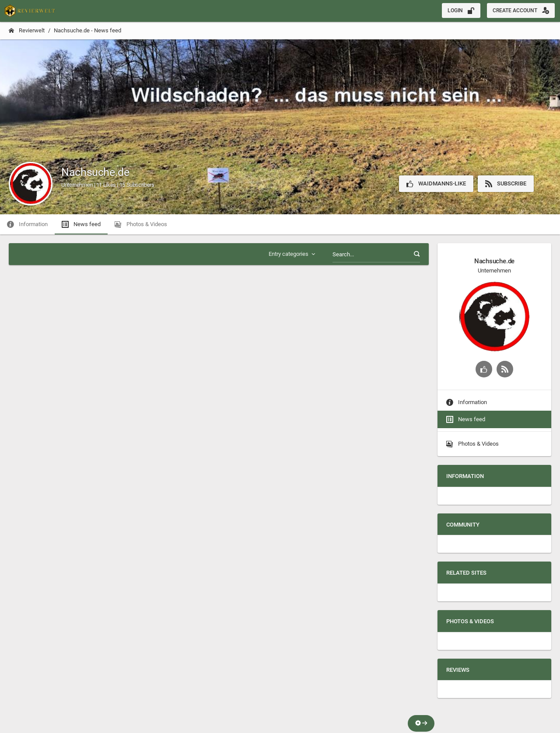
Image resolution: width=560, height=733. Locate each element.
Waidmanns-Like (436, 184)
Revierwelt (27, 30)
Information (467, 402)
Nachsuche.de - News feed (87, 30)
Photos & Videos (472, 444)
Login (461, 10)
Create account (521, 10)
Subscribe (506, 184)
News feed (466, 419)
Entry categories (293, 254)
